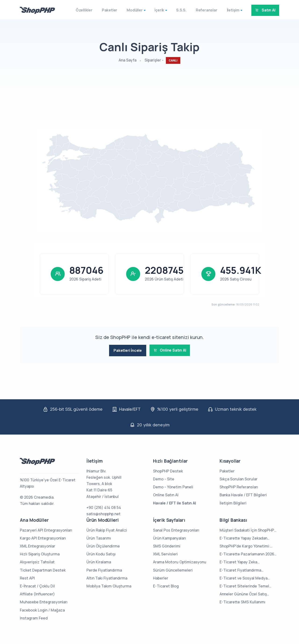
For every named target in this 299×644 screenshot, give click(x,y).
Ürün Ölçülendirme (103, 545)
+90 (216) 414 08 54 (104, 507)
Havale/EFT (130, 409)
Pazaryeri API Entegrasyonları (46, 529)
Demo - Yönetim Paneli (173, 486)
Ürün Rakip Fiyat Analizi (107, 529)
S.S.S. (177, 10)
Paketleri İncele (126, 350)
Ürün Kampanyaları (169, 537)
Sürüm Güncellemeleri (173, 569)
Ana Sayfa (128, 60)
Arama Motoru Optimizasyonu (180, 561)
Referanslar (202, 10)
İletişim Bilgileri (233, 502)
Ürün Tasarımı (99, 537)
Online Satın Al (171, 351)
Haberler (161, 577)
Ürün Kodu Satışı (101, 554)
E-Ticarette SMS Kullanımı (242, 601)
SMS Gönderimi (167, 545)
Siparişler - (162, 60)
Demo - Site (164, 478)
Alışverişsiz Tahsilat (37, 561)
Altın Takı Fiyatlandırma (107, 577)
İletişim (229, 10)
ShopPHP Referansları (239, 486)
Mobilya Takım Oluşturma (109, 585)
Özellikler (80, 10)
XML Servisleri (165, 554)
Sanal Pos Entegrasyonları (176, 529)
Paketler (105, 10)
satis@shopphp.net (103, 513)
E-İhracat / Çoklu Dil (37, 585)
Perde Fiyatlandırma (104, 569)
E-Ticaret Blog (166, 585)
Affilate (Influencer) (37, 593)
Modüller (130, 10)
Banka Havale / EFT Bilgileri (243, 494)
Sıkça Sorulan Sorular (238, 478)
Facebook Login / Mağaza (42, 609)
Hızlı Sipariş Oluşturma (40, 554)
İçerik (155, 10)
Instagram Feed (34, 617)
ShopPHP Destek (168, 470)
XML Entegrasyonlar (37, 545)
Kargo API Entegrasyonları (43, 537)
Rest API (27, 577)
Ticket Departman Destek (43, 569)
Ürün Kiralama (99, 561)
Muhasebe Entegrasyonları (44, 601)
